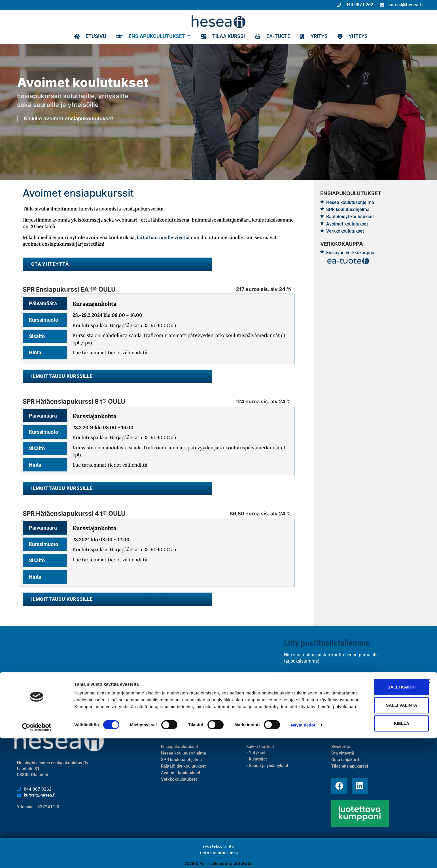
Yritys (312, 36)
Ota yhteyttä (49, 264)
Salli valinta (375, 830)
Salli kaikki (375, 812)
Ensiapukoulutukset (151, 36)
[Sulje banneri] (428, 806)
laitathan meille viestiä (163, 237)
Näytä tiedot (303, 857)
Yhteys (350, 36)
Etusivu (88, 36)
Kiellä (375, 848)
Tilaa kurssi (221, 36)
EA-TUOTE (270, 36)
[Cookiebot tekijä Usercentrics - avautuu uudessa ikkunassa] (37, 857)
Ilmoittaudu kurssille (61, 376)
